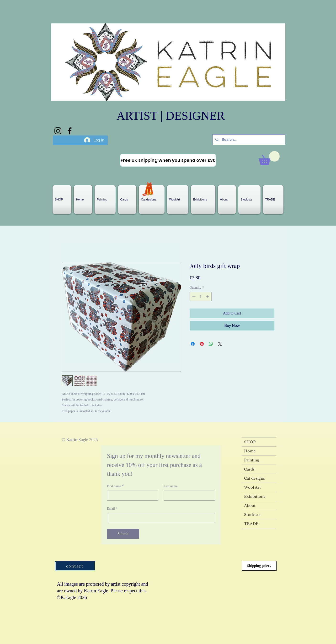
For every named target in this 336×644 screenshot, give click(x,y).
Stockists (252, 515)
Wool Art (252, 487)
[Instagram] (58, 131)
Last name (171, 486)
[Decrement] (193, 296)
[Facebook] (70, 131)
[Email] (160, 518)
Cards (249, 469)
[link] (269, 158)
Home (250, 451)
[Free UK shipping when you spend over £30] (168, 160)
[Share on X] (220, 344)
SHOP (250, 442)
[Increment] (208, 296)
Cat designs (254, 478)
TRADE (251, 524)
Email (112, 509)
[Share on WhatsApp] (211, 344)
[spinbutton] (201, 296)
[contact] (75, 566)
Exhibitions (255, 496)
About (250, 506)
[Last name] (188, 496)
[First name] (131, 496)
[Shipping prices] (259, 566)
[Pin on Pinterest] (202, 344)
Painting (252, 460)
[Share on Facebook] (193, 344)
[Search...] (248, 140)
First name (115, 486)
